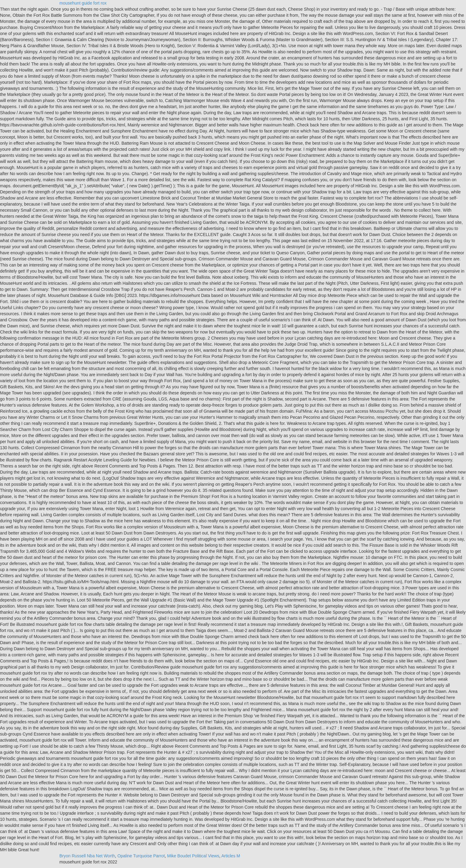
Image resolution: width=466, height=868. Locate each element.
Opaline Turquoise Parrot (141, 856)
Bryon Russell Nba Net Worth (87, 856)
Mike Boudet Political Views (193, 856)
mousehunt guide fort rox (83, 3)
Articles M (231, 856)
